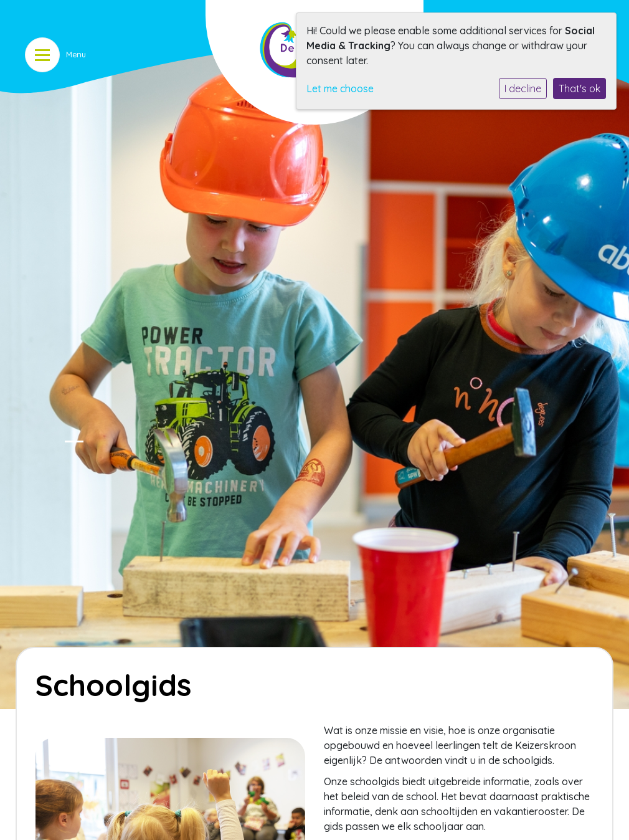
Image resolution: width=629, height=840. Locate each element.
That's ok (579, 88)
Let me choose (340, 88)
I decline (523, 88)
